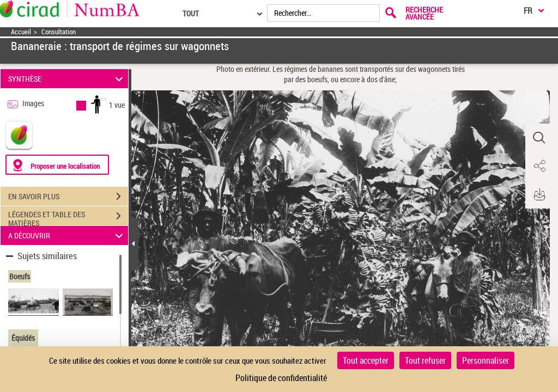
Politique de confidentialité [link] (281, 378)
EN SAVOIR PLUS (68, 197)
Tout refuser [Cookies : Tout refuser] (425, 360)
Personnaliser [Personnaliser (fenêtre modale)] (486, 360)
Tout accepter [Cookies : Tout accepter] (366, 360)
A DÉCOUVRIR (67, 235)
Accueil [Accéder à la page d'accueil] (21, 32)
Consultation (59, 32)
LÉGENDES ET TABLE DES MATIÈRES (68, 217)
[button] (539, 138)
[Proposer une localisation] (57, 165)
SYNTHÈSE (67, 79)
